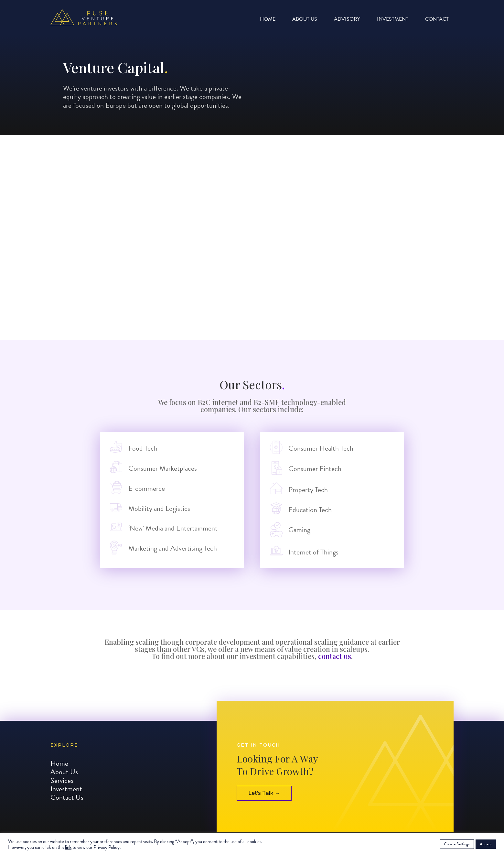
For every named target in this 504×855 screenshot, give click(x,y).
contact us (335, 656)
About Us (305, 20)
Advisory (347, 20)
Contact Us (67, 805)
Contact (437, 20)
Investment (393, 20)
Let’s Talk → (264, 801)
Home (268, 20)
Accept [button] (486, 844)
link (68, 847)
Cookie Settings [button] (457, 844)
